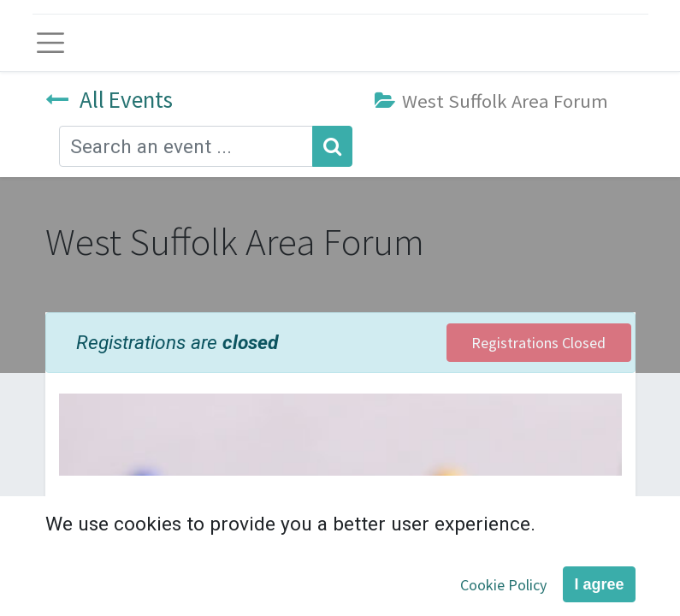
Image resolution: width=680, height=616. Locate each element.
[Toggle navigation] (50, 43)
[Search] (332, 146)
